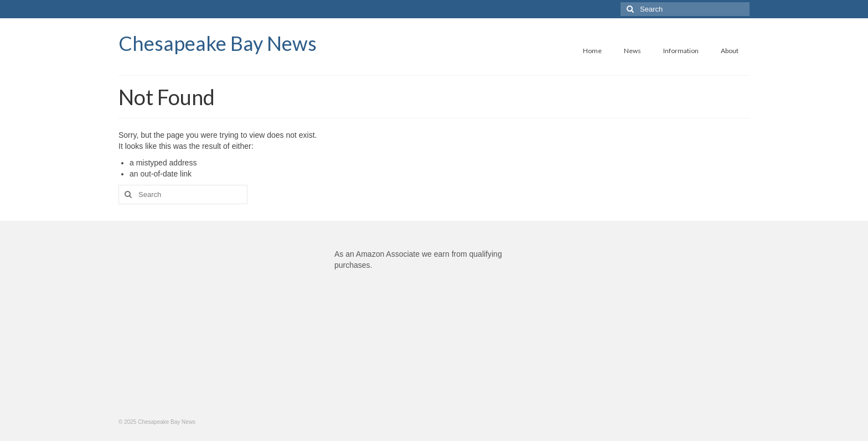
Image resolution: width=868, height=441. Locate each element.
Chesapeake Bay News (218, 43)
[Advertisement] (218, 326)
